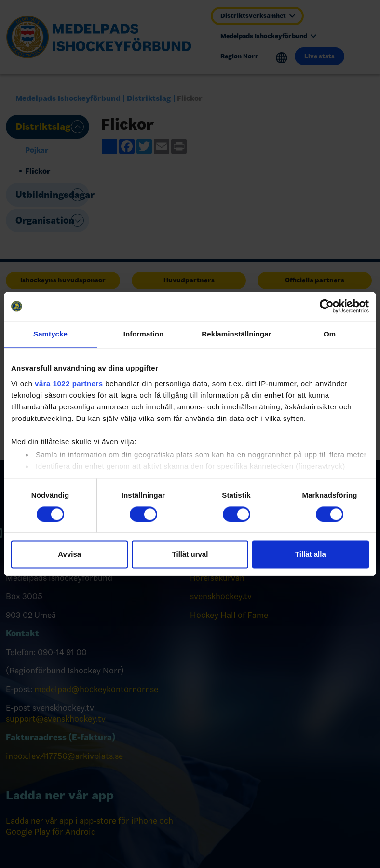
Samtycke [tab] (50, 334)
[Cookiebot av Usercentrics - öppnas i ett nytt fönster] (327, 306)
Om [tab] (330, 334)
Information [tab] (144, 334)
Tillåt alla (311, 554)
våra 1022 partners (69, 384)
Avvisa (69, 554)
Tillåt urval (190, 554)
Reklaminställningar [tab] (236, 334)
